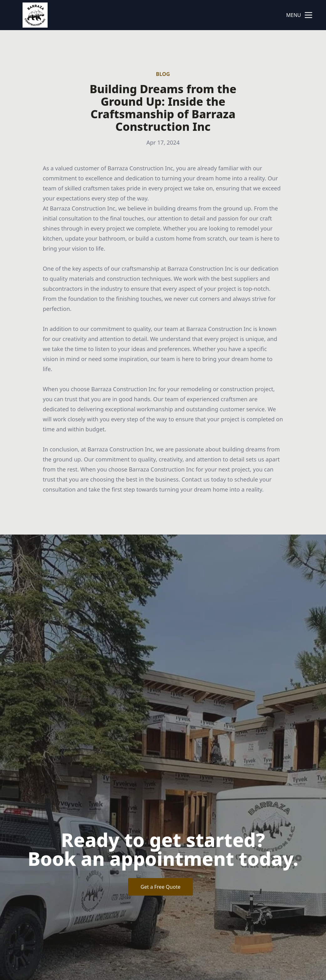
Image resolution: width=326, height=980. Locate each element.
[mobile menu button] (308, 15)
